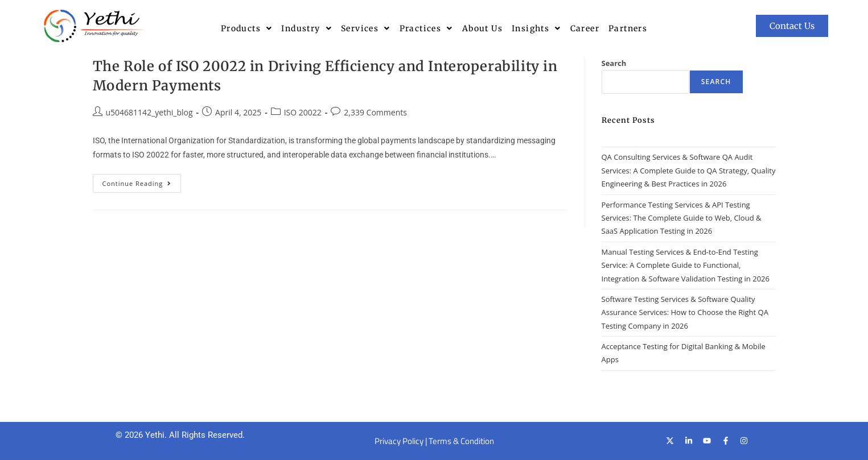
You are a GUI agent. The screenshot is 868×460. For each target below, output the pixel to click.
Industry (307, 28)
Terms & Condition (461, 441)
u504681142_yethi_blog (149, 112)
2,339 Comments (375, 112)
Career (585, 28)
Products (247, 28)
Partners (628, 28)
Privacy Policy (399, 441)
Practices (426, 28)
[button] (247, 28)
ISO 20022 (303, 112)
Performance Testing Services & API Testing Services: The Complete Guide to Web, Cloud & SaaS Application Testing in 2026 (682, 218)
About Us (482, 28)
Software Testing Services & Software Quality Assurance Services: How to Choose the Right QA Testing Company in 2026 (685, 312)
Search (614, 63)
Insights (536, 28)
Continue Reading (142, 181)
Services (366, 28)
